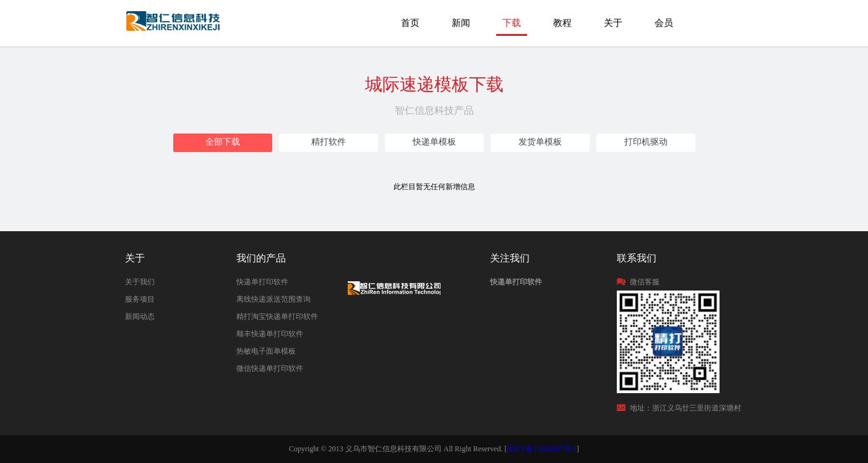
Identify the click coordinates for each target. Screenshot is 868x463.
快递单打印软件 (262, 282)
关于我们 (140, 282)
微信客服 (645, 282)
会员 (664, 23)
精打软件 (329, 142)
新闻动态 (140, 316)
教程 (562, 23)
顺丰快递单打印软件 (270, 334)
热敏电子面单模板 (266, 351)
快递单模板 (434, 142)
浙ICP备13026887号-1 (542, 449)
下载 (512, 23)
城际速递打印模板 (174, 27)
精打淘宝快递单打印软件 (277, 316)
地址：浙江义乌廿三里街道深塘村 (685, 408)
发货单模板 (540, 142)
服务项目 (140, 299)
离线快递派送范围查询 (273, 299)
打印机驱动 (646, 142)
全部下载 (223, 142)
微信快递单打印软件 (270, 368)
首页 (410, 23)
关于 (613, 23)
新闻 (461, 23)
